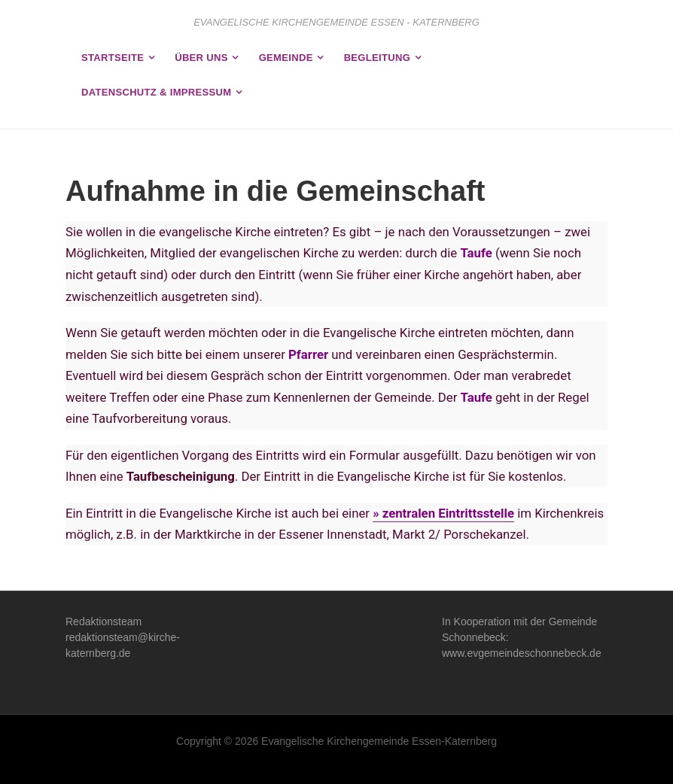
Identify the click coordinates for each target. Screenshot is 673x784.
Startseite (113, 58)
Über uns (201, 58)
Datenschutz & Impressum (156, 92)
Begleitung (377, 58)
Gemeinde (286, 58)
